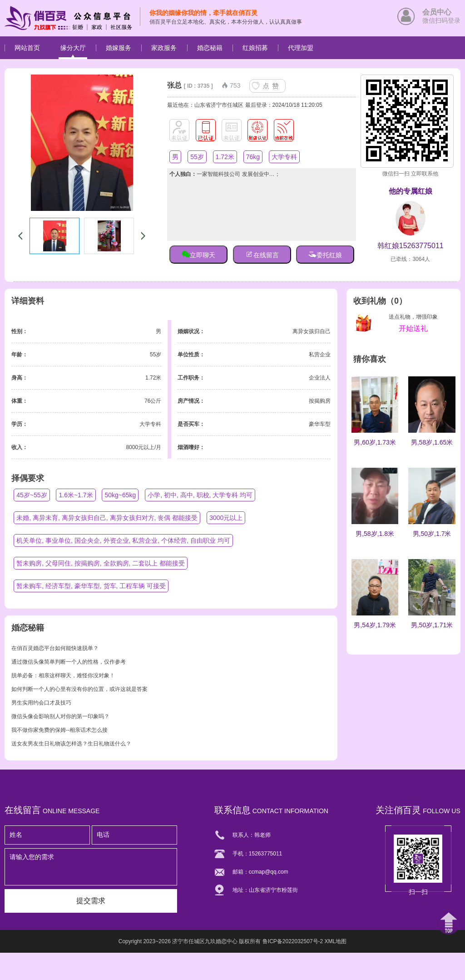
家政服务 (164, 48)
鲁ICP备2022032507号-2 (293, 941)
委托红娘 (325, 254)
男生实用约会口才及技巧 (41, 703)
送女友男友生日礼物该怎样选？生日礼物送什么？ (71, 744)
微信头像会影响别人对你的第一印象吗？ (60, 716)
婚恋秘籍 (210, 48)
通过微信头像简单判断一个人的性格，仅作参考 (69, 662)
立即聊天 (198, 254)
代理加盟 (301, 48)
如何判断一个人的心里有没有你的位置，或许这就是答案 (79, 689)
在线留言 (262, 254)
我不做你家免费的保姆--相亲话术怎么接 (59, 730)
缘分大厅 (73, 48)
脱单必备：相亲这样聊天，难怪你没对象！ (63, 675)
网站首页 (27, 48)
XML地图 (336, 941)
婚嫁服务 (119, 48)
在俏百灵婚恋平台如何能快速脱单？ (55, 648)
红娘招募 (255, 48)
